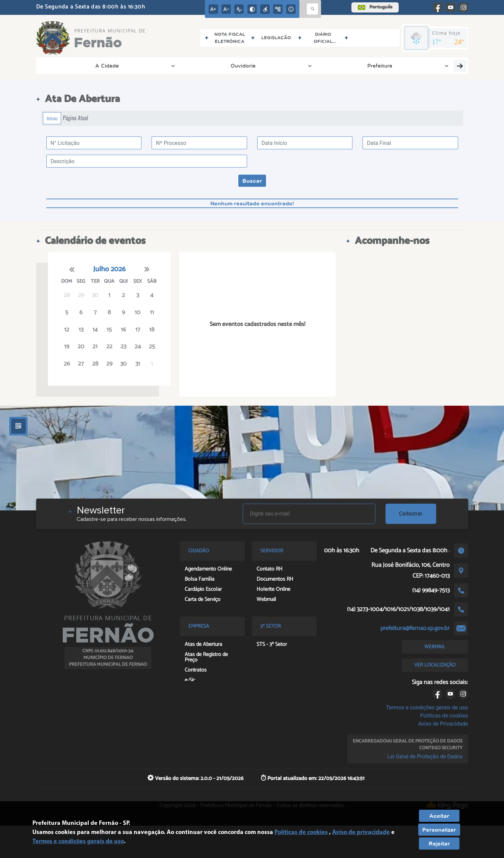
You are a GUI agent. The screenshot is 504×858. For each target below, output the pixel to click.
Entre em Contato (420, 66)
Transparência (243, 66)
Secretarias (193, 66)
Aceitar (439, 816)
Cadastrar (411, 514)
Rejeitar (439, 843)
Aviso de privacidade (361, 832)
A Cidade (64, 66)
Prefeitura (148, 66)
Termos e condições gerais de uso (427, 708)
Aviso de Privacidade (443, 724)
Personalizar (439, 830)
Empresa (290, 66)
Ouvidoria (106, 66)
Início (52, 118)
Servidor (369, 66)
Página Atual (75, 118)
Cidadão (330, 66)
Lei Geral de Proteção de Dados (425, 756)
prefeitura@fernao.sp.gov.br (415, 628)
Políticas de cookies (444, 716)
